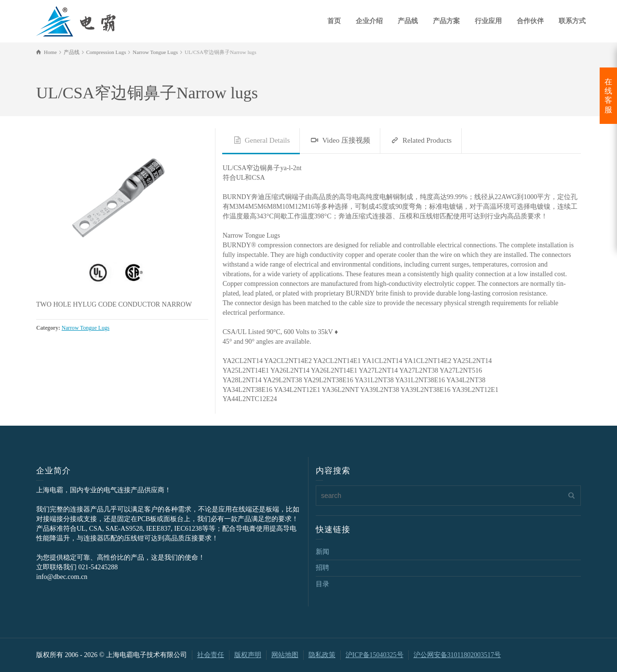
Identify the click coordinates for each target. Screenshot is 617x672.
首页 (334, 21)
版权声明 (248, 655)
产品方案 (446, 21)
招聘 (322, 568)
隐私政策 (322, 655)
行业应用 (488, 21)
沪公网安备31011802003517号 (457, 655)
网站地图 (285, 655)
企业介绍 (369, 21)
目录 (322, 584)
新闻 (322, 552)
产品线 (408, 21)
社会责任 (211, 655)
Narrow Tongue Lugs (86, 328)
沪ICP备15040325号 (375, 655)
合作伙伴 (530, 21)
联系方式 (572, 21)
